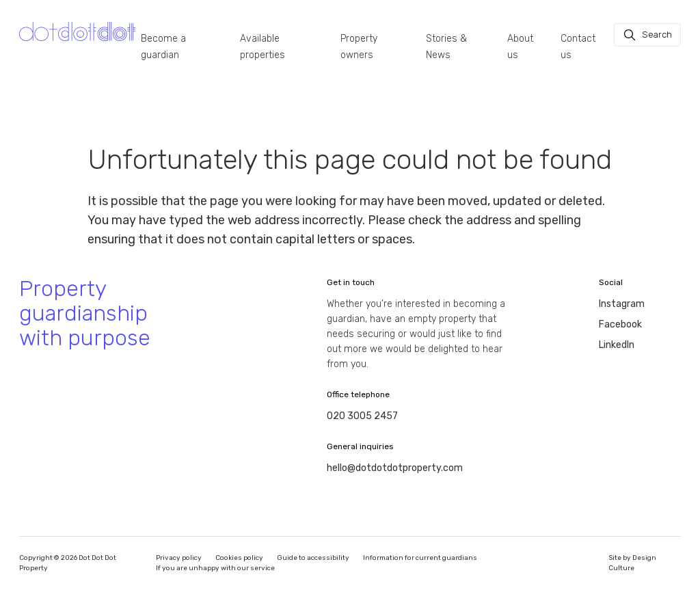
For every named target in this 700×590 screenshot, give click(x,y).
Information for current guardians (420, 558)
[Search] (647, 35)
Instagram (622, 304)
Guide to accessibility (313, 558)
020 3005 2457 (362, 416)
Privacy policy (179, 558)
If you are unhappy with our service (215, 568)
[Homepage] (77, 32)
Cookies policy (239, 558)
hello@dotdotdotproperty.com (395, 468)
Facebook (620, 324)
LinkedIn (617, 345)
